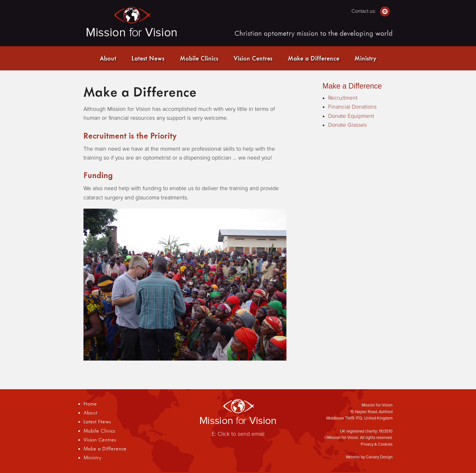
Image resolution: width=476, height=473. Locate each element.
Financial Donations (352, 107)
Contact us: (371, 11)
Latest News (148, 58)
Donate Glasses (347, 125)
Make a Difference (314, 58)
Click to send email (241, 434)
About (108, 58)
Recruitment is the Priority (130, 136)
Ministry (365, 58)
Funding (98, 175)
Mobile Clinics (199, 58)
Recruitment (343, 98)
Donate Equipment (351, 116)
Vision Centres (253, 58)
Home (90, 404)
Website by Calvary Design (369, 457)
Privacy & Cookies (377, 444)
